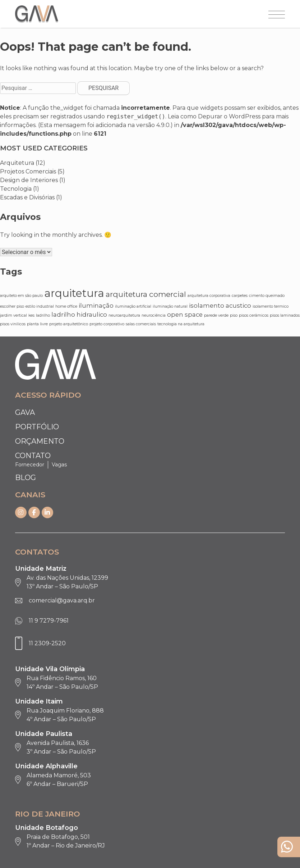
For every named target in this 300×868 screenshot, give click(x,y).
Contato (33, 456)
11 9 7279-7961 (49, 621)
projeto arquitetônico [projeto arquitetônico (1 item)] (69, 324)
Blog (26, 478)
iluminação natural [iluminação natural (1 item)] (170, 306)
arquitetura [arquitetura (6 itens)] (74, 293)
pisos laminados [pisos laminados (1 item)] (285, 315)
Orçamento (40, 441)
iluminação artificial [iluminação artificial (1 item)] (133, 306)
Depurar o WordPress (229, 116)
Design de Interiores (29, 180)
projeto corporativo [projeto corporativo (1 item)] (107, 324)
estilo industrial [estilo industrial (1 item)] (40, 306)
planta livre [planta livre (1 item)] (37, 324)
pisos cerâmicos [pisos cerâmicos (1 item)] (254, 315)
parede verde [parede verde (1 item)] (216, 315)
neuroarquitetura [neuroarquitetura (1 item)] (124, 315)
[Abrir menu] (277, 15)
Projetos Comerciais (28, 171)
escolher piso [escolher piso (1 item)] (12, 306)
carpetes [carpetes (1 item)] (240, 296)
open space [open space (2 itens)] (185, 315)
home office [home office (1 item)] (66, 306)
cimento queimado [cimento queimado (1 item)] (267, 296)
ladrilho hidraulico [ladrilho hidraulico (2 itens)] (79, 315)
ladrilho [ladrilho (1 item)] (43, 315)
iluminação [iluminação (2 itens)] (96, 306)
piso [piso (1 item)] (234, 315)
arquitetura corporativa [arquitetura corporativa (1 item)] (209, 296)
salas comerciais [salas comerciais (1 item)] (141, 324)
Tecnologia (16, 189)
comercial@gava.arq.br (62, 600)
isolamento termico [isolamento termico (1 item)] (271, 306)
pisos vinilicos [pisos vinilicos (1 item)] (13, 324)
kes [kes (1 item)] (31, 315)
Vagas (59, 465)
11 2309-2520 (47, 643)
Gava (25, 412)
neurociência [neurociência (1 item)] (154, 315)
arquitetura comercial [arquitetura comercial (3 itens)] (146, 294)
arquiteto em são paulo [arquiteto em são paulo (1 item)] (21, 296)
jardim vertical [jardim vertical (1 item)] (13, 315)
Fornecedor (30, 465)
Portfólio (37, 427)
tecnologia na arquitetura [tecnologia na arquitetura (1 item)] (181, 324)
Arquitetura (17, 163)
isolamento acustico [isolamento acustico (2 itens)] (220, 306)
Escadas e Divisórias (27, 197)
